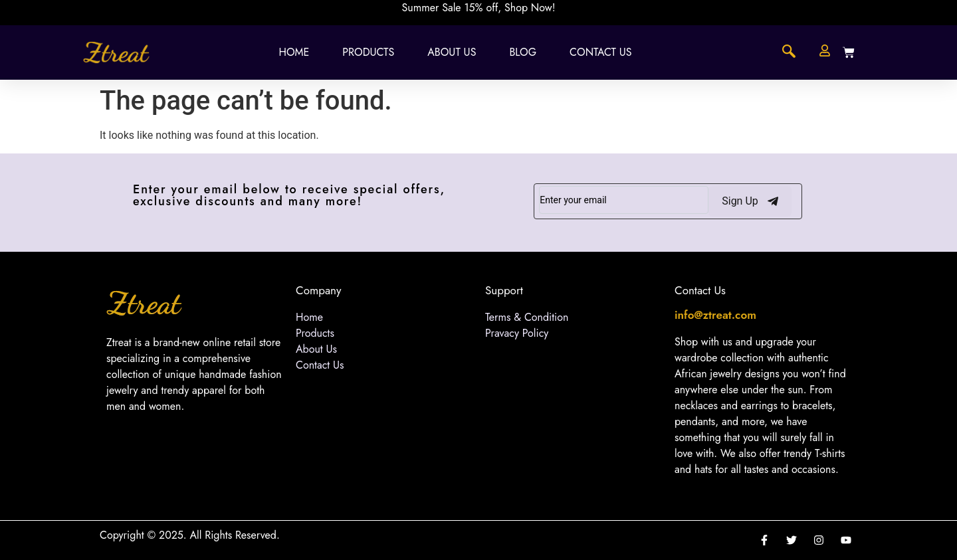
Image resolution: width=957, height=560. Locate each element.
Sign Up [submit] (750, 201)
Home (294, 52)
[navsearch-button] (789, 52)
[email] (624, 200)
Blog (523, 52)
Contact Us (600, 52)
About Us (452, 52)
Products (368, 52)
